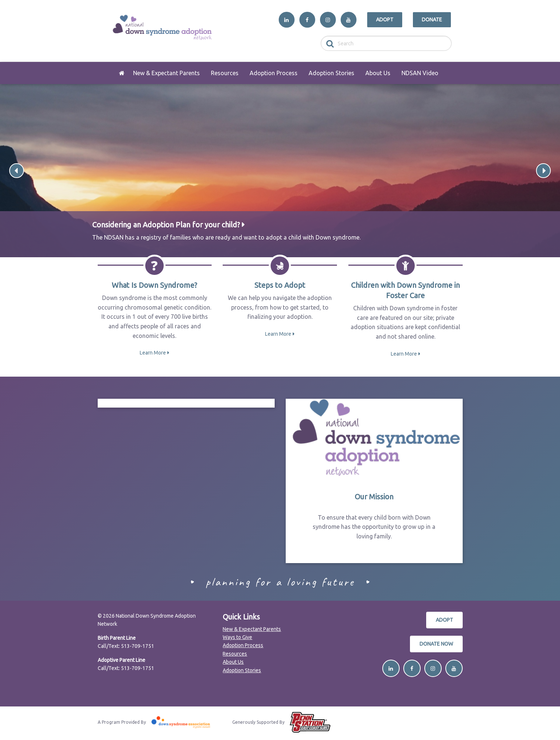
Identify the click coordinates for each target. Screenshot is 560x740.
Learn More (153, 353)
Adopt (385, 20)
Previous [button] (17, 171)
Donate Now (436, 644)
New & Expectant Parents (166, 73)
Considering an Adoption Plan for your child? (166, 225)
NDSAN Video (420, 73)
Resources (225, 73)
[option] (280, 171)
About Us (378, 73)
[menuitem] (122, 73)
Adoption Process (274, 73)
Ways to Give (237, 637)
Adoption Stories (331, 73)
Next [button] (543, 171)
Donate (432, 20)
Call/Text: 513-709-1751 (126, 646)
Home (122, 73)
